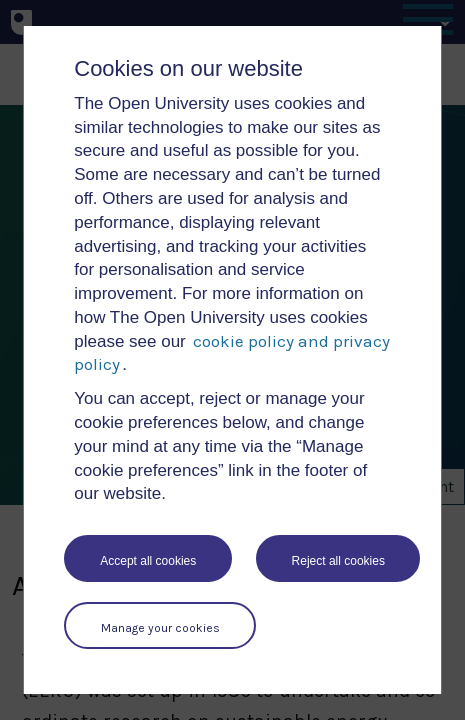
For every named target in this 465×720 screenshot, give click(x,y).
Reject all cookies (338, 561)
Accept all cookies (148, 561)
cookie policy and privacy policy (231, 353)
